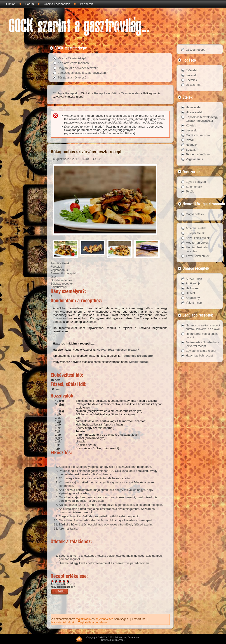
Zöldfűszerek (59, 287)
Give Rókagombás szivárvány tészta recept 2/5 (56, 581)
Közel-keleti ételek (198, 238)
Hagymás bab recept (199, 355)
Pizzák (190, 140)
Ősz (53, 277)
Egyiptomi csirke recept (201, 351)
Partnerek (86, 4)
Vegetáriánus (59, 270)
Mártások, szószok (198, 135)
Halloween (193, 288)
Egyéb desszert (196, 182)
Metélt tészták (139, 362)
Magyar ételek (195, 214)
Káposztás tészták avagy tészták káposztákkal (202, 119)
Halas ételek (194, 107)
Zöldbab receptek (62, 284)
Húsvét (190, 293)
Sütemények (194, 187)
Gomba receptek (61, 280)
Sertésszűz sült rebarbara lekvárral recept (202, 344)
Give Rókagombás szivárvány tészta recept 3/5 (60, 581)
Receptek (72, 93)
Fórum (30, 4)
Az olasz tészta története (74, 63)
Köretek (191, 125)
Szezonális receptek (64, 273)
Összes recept (195, 50)
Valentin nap (194, 303)
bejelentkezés (104, 619)
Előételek (192, 70)
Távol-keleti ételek (198, 256)
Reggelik (192, 145)
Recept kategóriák (106, 93)
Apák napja (193, 283)
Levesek (191, 75)
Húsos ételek (194, 112)
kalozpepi (119, 640)
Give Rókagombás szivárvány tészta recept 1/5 (53, 581)
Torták (190, 191)
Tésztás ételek (131, 93)
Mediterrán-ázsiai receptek (197, 249)
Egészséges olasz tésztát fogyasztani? (83, 73)
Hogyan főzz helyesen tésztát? (78, 68)
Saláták (191, 150)
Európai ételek (195, 233)
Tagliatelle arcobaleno (137, 356)
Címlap (11, 4)
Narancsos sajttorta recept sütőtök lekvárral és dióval (203, 327)
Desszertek (193, 85)
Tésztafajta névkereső (72, 77)
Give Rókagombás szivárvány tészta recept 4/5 (64, 581)
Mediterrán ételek (197, 243)
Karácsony (193, 298)
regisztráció (83, 619)
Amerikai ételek (196, 228)
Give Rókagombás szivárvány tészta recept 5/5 (68, 581)
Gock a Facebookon (57, 4)
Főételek (56, 267)
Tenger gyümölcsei (198, 154)
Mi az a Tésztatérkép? (72, 58)
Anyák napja (194, 279)
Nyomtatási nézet (63, 622)
